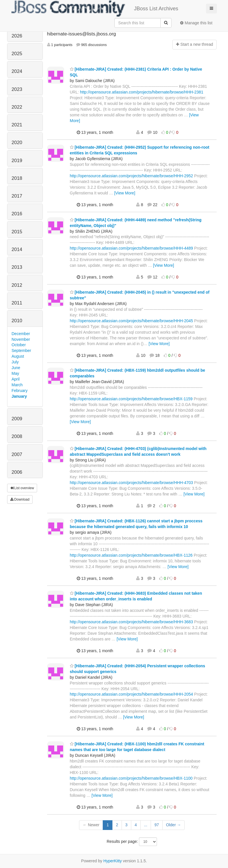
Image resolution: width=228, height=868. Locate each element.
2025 (17, 54)
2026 (17, 36)
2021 (17, 125)
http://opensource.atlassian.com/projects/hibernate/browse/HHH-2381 (142, 92)
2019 (17, 161)
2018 (17, 178)
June (16, 368)
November (21, 339)
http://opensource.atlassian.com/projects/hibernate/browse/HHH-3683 (132, 622)
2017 (17, 196)
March (17, 385)
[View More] (125, 193)
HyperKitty (113, 861)
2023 (17, 89)
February (20, 391)
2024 (17, 71)
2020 (17, 143)
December (21, 334)
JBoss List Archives (95, 9)
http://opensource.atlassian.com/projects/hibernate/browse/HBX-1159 (131, 399)
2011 (17, 303)
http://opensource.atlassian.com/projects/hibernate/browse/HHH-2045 (132, 321)
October (19, 345)
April (16, 379)
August (18, 356)
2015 (17, 232)
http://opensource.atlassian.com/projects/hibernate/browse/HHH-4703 (132, 483)
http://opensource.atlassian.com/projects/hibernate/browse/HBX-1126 (131, 555)
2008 (17, 436)
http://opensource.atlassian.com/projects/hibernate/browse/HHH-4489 (132, 248)
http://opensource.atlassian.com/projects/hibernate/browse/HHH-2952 (132, 176)
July (15, 362)
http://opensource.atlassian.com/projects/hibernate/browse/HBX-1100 (131, 778)
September (21, 351)
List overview (22, 488)
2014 (17, 249)
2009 (17, 419)
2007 (17, 454)
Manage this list (196, 23)
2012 (17, 285)
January (19, 396)
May (15, 373)
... (146, 825)
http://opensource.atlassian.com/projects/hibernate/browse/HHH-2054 (132, 694)
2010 (17, 321)
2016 (17, 214)
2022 (17, 107)
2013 (17, 267)
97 (157, 825)
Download (20, 499)
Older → (173, 825)
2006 (17, 472)
